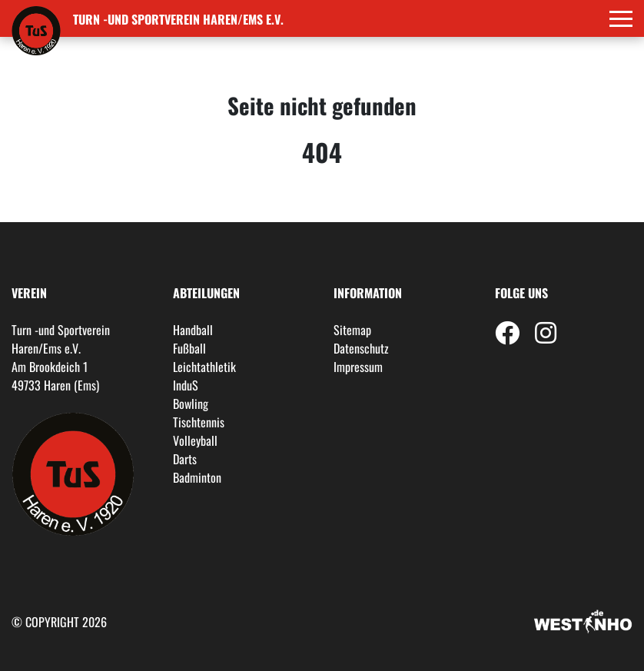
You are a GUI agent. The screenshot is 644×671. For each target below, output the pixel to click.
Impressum (358, 367)
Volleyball (195, 440)
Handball (193, 330)
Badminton (197, 477)
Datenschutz (361, 348)
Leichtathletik (204, 367)
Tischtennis (199, 422)
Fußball (189, 348)
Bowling (191, 404)
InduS (186, 385)
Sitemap (352, 330)
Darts (185, 459)
